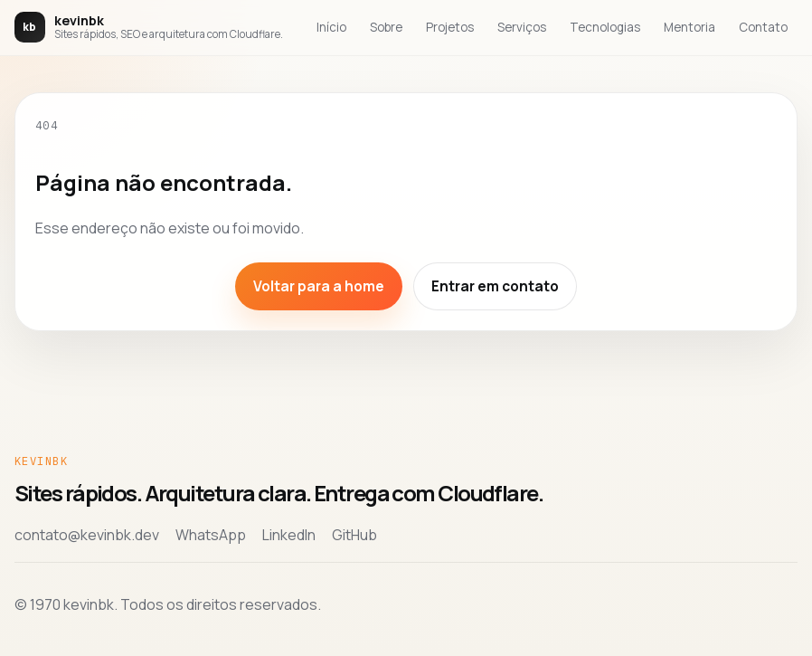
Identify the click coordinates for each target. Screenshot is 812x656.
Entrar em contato (495, 286)
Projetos (450, 27)
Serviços (522, 27)
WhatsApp (211, 535)
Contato (763, 27)
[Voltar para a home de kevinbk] (149, 27)
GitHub (354, 535)
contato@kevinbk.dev (87, 535)
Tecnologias (605, 27)
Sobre (386, 27)
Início (331, 27)
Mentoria (689, 27)
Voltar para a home (319, 286)
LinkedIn (289, 535)
